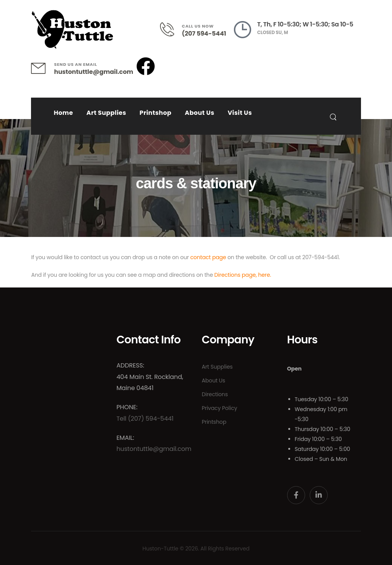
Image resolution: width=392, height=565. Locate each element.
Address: (130, 365)
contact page (208, 257)
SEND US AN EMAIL (75, 64)
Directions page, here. (243, 275)
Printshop (156, 113)
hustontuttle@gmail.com (93, 72)
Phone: (127, 407)
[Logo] (73, 29)
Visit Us (240, 113)
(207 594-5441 (204, 33)
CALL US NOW (198, 26)
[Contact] (171, 29)
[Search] (334, 117)
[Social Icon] (296, 495)
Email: (125, 438)
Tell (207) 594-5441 (145, 419)
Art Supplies (106, 113)
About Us (200, 113)
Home (63, 113)
